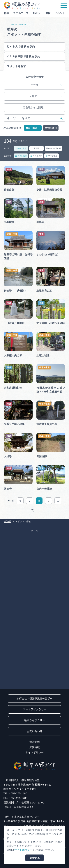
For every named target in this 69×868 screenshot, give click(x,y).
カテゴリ (45, 85)
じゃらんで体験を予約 (21, 46)
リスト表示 (36, 156)
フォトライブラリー (35, 709)
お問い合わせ (35, 731)
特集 (6, 13)
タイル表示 (21, 156)
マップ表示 (52, 156)
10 (58, 501)
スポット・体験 (41, 13)
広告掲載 (35, 747)
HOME (7, 521)
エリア (46, 97)
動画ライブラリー (35, 720)
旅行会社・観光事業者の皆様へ (35, 698)
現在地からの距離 (43, 108)
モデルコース (21, 13)
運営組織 (35, 742)
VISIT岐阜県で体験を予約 (24, 56)
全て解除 (51, 128)
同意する (35, 858)
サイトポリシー (35, 752)
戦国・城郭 (33, 128)
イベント (60, 13)
